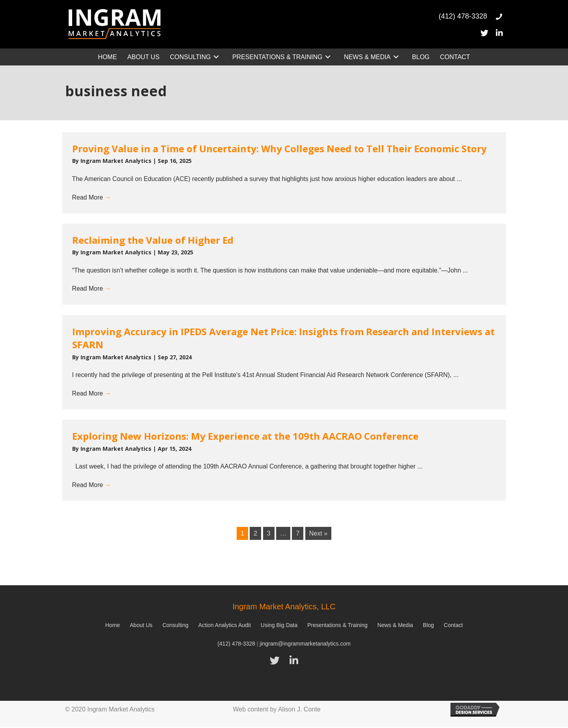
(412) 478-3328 (236, 645)
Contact (453, 626)
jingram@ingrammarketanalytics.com (305, 645)
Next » (318, 535)
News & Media (395, 626)
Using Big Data (279, 626)
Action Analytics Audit (225, 626)
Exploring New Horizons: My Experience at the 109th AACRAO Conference (245, 437)
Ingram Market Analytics (117, 161)
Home (113, 626)
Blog (428, 626)
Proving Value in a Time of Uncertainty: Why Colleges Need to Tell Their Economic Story (279, 148)
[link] (107, 57)
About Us (141, 626)
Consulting (176, 626)
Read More (92, 197)
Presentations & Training (337, 626)
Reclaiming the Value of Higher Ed (153, 240)
